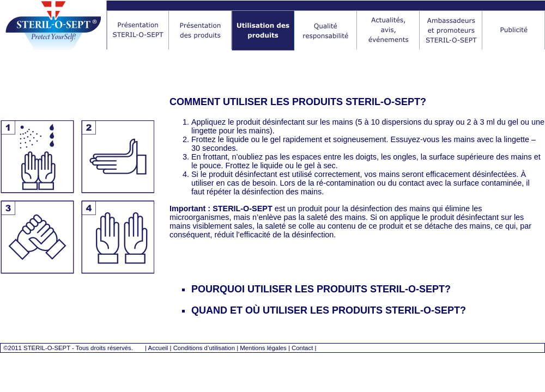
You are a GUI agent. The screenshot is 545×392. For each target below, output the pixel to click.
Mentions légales (263, 348)
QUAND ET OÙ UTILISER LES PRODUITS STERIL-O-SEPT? (329, 310)
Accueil (158, 348)
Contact (302, 348)
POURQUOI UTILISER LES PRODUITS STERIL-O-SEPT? (321, 289)
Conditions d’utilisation (204, 348)
